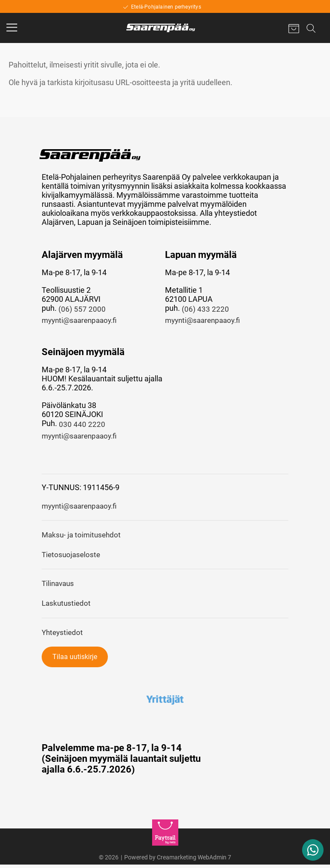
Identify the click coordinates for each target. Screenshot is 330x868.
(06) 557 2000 (82, 309)
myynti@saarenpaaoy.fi (82, 321)
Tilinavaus (59, 586)
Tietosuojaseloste (72, 557)
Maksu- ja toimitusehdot (83, 537)
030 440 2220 (82, 425)
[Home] (161, 28)
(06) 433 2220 (205, 309)
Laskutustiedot (67, 606)
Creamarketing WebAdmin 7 (194, 861)
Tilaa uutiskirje (75, 660)
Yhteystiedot (63, 636)
